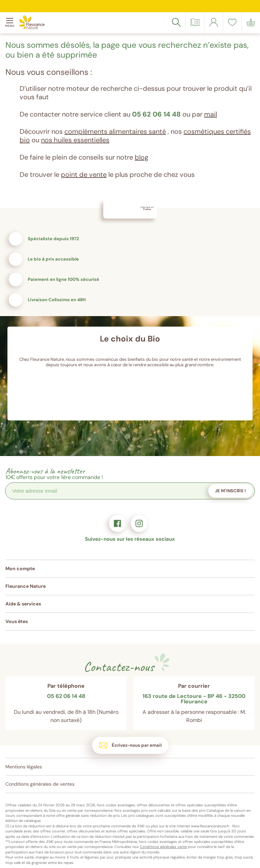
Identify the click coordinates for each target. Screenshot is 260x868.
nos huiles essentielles (75, 140)
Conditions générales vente (163, 847)
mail (211, 114)
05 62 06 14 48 (156, 114)
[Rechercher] (176, 22)
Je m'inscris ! (230, 491)
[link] (214, 22)
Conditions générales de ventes (40, 784)
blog (142, 157)
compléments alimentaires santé (115, 131)
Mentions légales (24, 767)
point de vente (84, 174)
